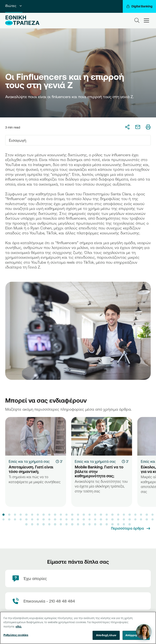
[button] (3, 515)
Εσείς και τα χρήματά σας (29, 461)
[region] (78, 628)
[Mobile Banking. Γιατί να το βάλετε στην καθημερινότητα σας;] (102, 436)
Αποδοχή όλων (106, 635)
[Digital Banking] (139, 6)
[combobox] (78, 140)
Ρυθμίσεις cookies (16, 635)
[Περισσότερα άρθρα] (131, 529)
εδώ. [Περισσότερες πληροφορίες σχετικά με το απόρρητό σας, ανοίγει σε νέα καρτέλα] (19, 626)
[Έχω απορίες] (78, 578)
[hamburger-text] (146, 20)
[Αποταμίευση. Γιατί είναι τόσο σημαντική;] (36, 436)
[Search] (137, 20)
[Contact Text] (78, 601)
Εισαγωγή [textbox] (17, 140)
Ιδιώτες (14, 6)
